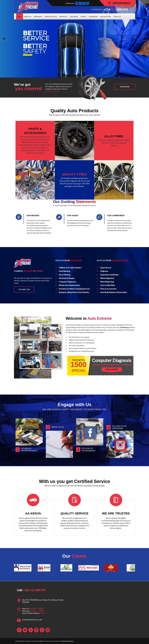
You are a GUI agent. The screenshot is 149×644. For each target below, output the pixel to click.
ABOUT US (28, 17)
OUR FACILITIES (105, 17)
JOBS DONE (74, 17)
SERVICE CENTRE (51, 17)
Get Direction (24, 290)
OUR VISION (73, 216)
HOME (19, 17)
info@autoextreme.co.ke (32, 620)
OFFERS (83, 17)
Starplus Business (67, 641)
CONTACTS (117, 17)
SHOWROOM (93, 17)
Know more (125, 87)
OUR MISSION (33, 216)
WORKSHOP (38, 17)
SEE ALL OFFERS (112, 369)
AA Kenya (124, 327)
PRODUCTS (63, 17)
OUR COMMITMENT (116, 216)
